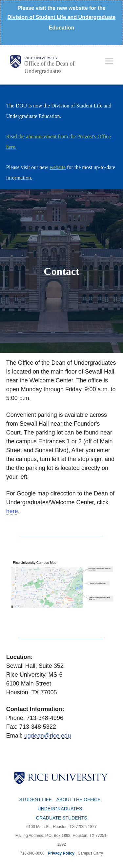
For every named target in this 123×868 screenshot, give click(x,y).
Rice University (41, 58)
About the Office (79, 800)
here (12, 511)
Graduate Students (61, 818)
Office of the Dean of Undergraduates (50, 67)
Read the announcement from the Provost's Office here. (59, 142)
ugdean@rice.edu (48, 736)
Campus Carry (90, 853)
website (58, 167)
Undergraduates (60, 809)
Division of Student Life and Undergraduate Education (62, 22)
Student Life (35, 800)
